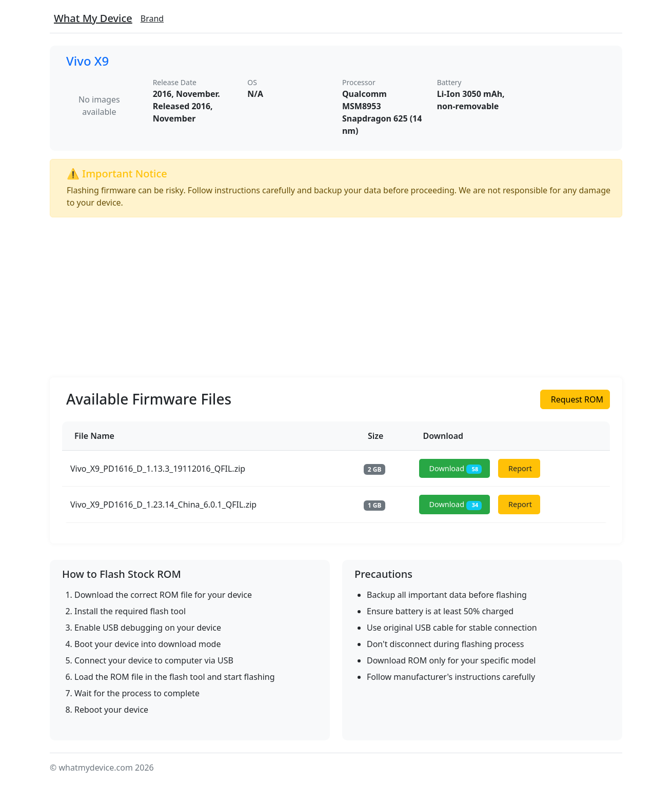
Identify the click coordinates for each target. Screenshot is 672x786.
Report (520, 468)
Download (456, 469)
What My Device (93, 18)
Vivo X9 (87, 61)
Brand (152, 18)
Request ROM (577, 399)
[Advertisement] (336, 297)
